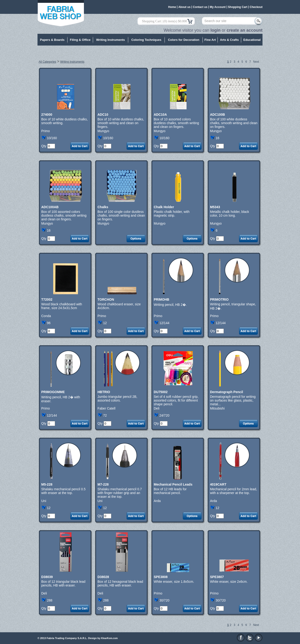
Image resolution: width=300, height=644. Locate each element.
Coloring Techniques (146, 40)
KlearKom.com (110, 638)
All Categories (47, 62)
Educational (252, 40)
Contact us (200, 7)
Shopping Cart (238, 7)
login (216, 30)
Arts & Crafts (229, 40)
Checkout (256, 7)
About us (184, 7)
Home (172, 7)
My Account (218, 7)
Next (256, 62)
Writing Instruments (111, 40)
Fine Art (210, 40)
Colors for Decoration (184, 40)
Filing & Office (80, 40)
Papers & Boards (52, 40)
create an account (245, 30)
